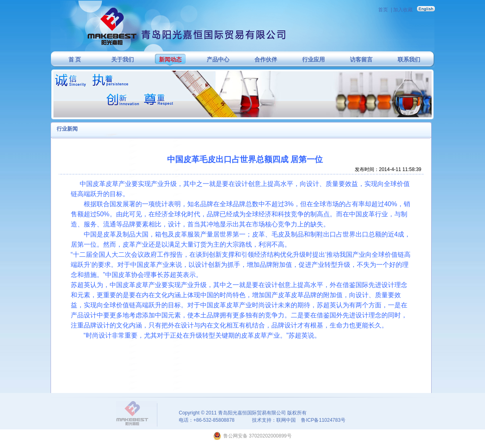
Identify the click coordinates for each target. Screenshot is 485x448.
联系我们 (409, 60)
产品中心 (218, 60)
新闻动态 (170, 60)
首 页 (75, 60)
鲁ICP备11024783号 (323, 420)
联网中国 (286, 420)
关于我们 (123, 60)
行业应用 (313, 60)
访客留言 (361, 60)
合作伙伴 (266, 60)
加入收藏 (403, 10)
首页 (383, 10)
